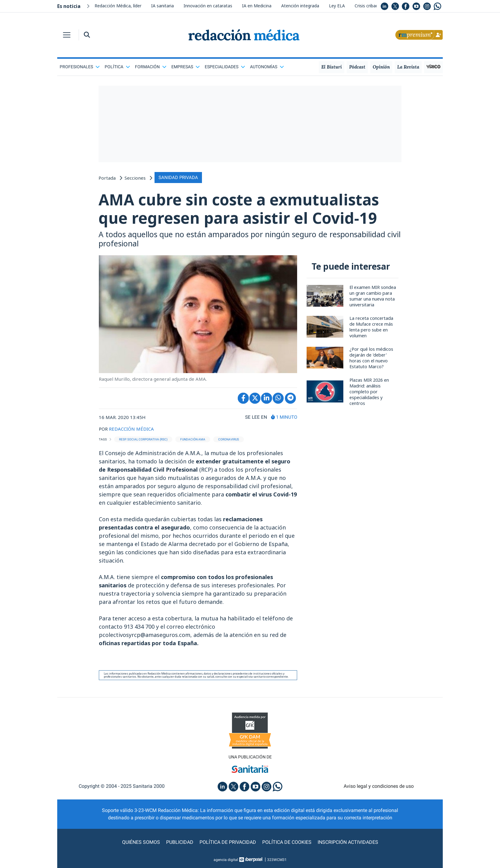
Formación (151, 67)
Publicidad (180, 842)
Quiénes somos (141, 842)
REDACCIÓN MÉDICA (131, 429)
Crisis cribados (369, 6)
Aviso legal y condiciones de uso (379, 786)
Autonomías (267, 67)
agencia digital (226, 860)
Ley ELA (337, 6)
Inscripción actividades (348, 842)
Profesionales (80, 67)
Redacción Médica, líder (118, 6)
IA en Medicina (257, 6)
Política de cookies (287, 842)
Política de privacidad (228, 842)
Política (117, 67)
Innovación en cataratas (208, 6)
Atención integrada (300, 6)
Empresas (186, 67)
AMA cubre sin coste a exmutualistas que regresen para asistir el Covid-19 (239, 209)
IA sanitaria (162, 6)
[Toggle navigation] (67, 35)
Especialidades (225, 67)
